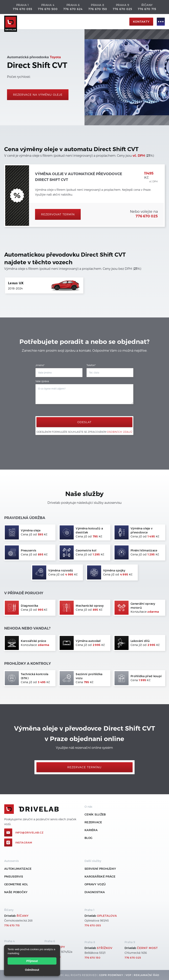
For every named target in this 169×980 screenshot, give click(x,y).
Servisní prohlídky (100, 869)
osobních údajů (120, 432)
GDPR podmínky (111, 975)
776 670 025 (122, 9)
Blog (88, 838)
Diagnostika (95, 892)
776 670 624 (73, 9)
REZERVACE (93, 822)
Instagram (24, 842)
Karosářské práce (100, 876)
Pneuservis (14, 876)
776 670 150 (98, 9)
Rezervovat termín (58, 214)
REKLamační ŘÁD (146, 975)
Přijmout (32, 961)
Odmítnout (32, 970)
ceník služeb (95, 814)
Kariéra (91, 830)
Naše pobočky (16, 892)
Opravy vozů (95, 884)
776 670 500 (48, 9)
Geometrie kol (16, 884)
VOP (128, 975)
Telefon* (91, 365)
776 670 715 (147, 9)
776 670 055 (23, 9)
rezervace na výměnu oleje (38, 95)
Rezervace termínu (84, 767)
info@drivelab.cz (29, 832)
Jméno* (40, 365)
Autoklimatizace (18, 869)
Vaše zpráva (42, 381)
